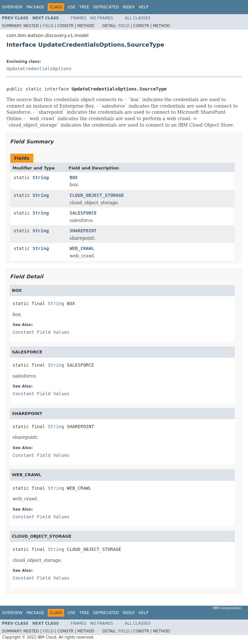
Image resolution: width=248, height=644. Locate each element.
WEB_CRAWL (82, 248)
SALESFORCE (83, 213)
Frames (79, 18)
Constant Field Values (41, 332)
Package (35, 7)
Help (143, 7)
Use (72, 7)
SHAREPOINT (83, 231)
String (41, 178)
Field (48, 26)
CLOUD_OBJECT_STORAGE (97, 195)
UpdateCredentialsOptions (39, 69)
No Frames (102, 18)
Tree (84, 7)
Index (129, 7)
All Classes (138, 18)
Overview (12, 7)
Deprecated (106, 7)
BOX (74, 178)
